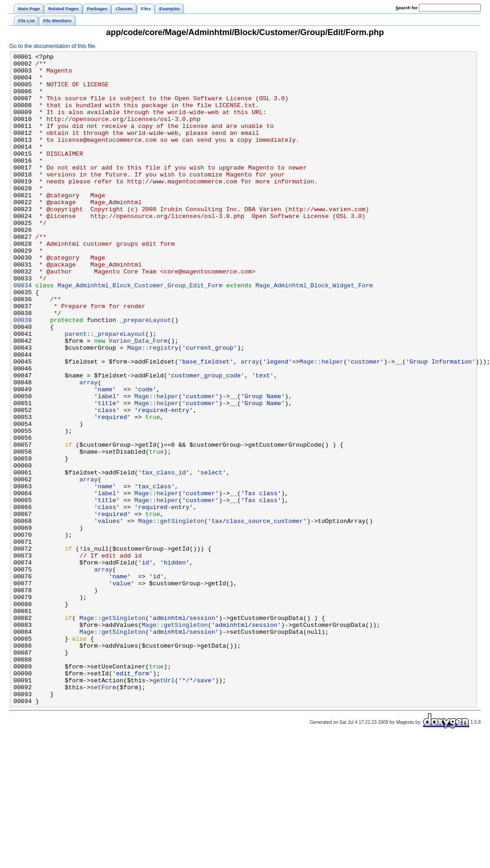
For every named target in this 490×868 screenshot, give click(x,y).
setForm (104, 814)
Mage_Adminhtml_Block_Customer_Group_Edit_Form (140, 332)
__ (398, 424)
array (250, 424)
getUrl (164, 806)
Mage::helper (322, 424)
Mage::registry (153, 407)
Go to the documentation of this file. (53, 46)
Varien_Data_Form (138, 399)
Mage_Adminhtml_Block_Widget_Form (314, 332)
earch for (407, 8)
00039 (23, 374)
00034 (23, 332)
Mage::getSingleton (171, 615)
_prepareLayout (145, 374)
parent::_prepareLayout (105, 390)
